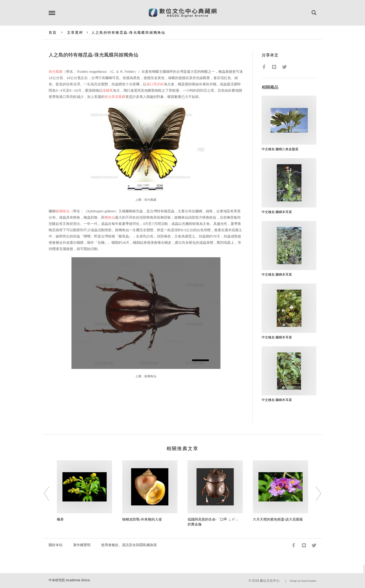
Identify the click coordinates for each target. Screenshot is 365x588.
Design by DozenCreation (303, 581)
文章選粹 (75, 32)
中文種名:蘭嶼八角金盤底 (280, 149)
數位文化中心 (270, 581)
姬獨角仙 (63, 211)
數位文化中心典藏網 (183, 13)
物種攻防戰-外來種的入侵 (142, 519)
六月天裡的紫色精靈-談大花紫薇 (278, 519)
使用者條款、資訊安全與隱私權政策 (129, 545)
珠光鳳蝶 (56, 72)
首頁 (53, 32)
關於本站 (56, 545)
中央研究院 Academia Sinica (69, 580)
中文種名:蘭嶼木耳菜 (277, 212)
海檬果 (108, 90)
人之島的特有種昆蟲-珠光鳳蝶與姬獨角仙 (128, 32)
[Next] (314, 494)
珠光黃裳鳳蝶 (115, 97)
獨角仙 (110, 217)
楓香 (60, 519)
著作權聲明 (82, 545)
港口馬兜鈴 (155, 84)
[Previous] (51, 494)
